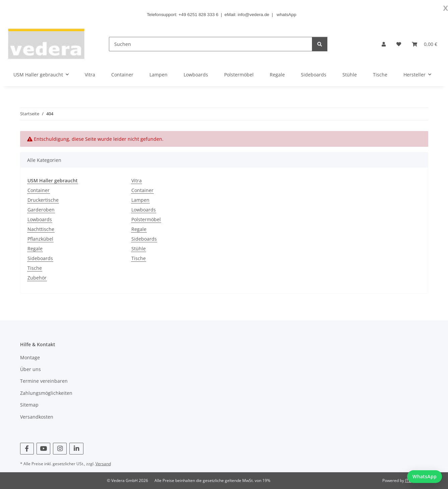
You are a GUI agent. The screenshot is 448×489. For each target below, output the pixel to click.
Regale (35, 249)
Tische (35, 268)
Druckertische (43, 200)
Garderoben (41, 210)
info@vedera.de (253, 15)
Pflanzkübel (40, 239)
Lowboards (40, 219)
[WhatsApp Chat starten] (425, 477)
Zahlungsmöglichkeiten (46, 393)
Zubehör (37, 278)
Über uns (30, 369)
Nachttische (41, 229)
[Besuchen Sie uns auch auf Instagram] (60, 449)
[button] (384, 44)
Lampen (140, 200)
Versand (103, 464)
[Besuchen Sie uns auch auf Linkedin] (76, 449)
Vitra (137, 180)
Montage (30, 357)
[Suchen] (211, 44)
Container (39, 190)
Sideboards (40, 258)
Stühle (139, 249)
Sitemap (29, 405)
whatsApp (287, 15)
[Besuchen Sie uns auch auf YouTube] (43, 449)
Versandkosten (37, 417)
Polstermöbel (146, 219)
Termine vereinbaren (44, 381)
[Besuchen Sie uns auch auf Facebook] (27, 449)
